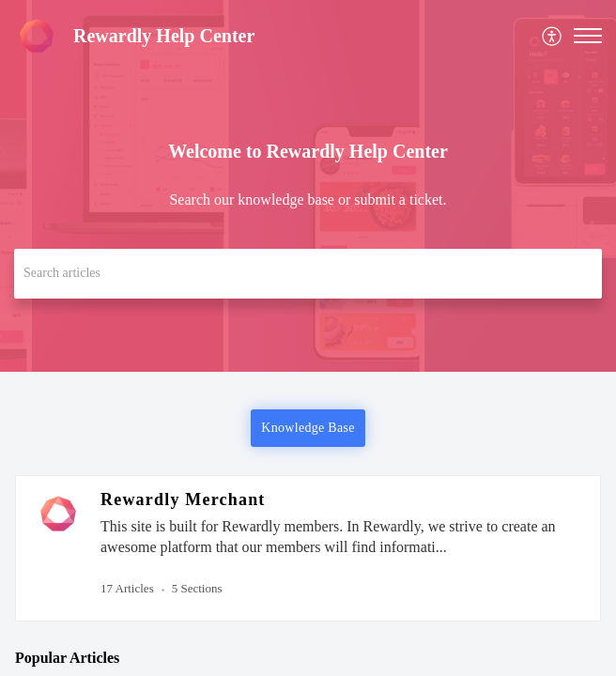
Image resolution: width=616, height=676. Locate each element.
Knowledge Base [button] (308, 428)
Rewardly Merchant (183, 499)
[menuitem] (553, 36)
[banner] (308, 186)
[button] (553, 36)
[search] (308, 274)
